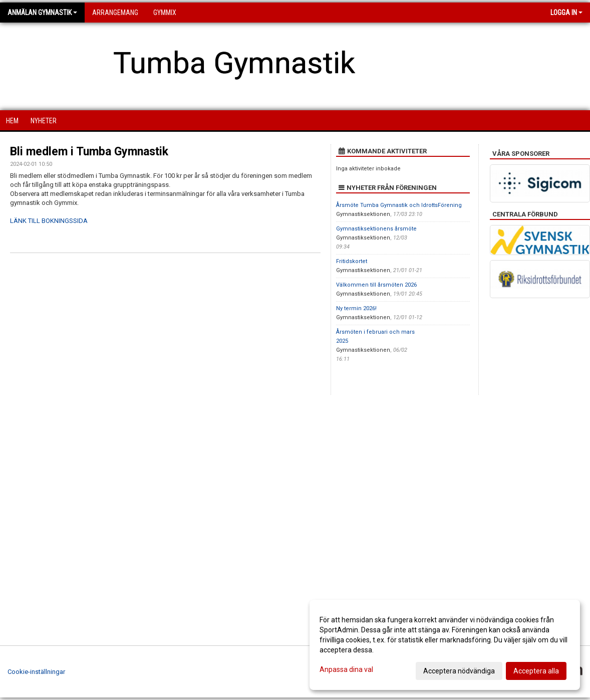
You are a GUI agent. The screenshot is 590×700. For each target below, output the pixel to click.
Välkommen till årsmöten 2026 (376, 285)
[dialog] (445, 645)
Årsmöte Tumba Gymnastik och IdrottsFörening (399, 205)
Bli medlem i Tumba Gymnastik (89, 152)
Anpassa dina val (346, 669)
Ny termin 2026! (356, 308)
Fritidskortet (352, 261)
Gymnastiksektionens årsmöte (376, 229)
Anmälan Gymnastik (42, 13)
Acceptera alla (536, 671)
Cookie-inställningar (36, 672)
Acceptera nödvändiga (459, 671)
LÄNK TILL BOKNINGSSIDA (49, 221)
